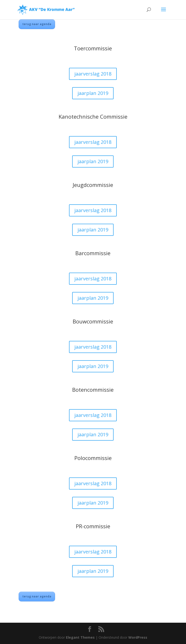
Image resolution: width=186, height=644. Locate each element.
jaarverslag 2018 (93, 74)
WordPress (138, 637)
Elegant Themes (80, 637)
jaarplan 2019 (93, 93)
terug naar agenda (37, 24)
